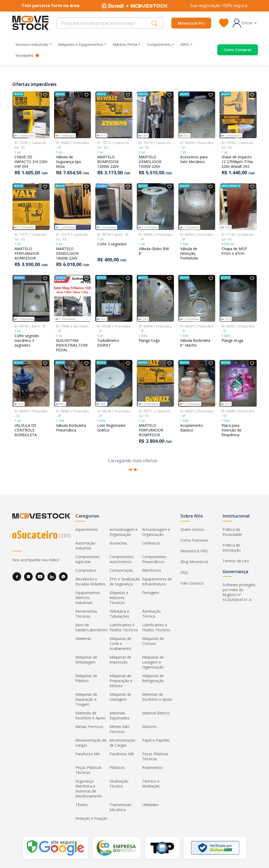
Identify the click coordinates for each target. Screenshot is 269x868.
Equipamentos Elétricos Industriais (88, 598)
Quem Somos (192, 529)
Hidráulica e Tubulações (119, 614)
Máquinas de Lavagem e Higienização (153, 662)
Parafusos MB (122, 754)
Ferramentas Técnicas (86, 614)
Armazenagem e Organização (124, 532)
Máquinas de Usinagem (120, 697)
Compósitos (86, 570)
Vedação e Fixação (91, 818)
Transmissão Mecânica (121, 807)
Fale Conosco (192, 583)
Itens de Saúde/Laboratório (91, 627)
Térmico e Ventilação (151, 784)
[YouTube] (40, 577)
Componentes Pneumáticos (154, 559)
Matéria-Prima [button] (125, 44)
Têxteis (82, 805)
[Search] (105, 23)
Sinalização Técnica (119, 784)
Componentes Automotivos (122, 559)
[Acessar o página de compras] (231, 50)
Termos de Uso (236, 561)
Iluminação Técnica (151, 614)
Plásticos (117, 767)
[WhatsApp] (63, 577)
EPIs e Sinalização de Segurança (125, 581)
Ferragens (151, 593)
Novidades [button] (27, 55)
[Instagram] (28, 577)
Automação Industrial (85, 546)
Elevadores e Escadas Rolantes (90, 581)
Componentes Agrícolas (87, 559)
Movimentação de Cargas (91, 743)
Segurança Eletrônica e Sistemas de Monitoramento (89, 789)
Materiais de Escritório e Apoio (157, 697)
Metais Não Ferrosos (120, 729)
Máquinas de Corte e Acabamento (120, 643)
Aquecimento (87, 529)
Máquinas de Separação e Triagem (86, 699)
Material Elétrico (156, 713)
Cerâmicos (151, 543)
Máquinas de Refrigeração (153, 678)
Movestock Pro (191, 23)
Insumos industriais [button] (32, 44)
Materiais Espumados (120, 715)
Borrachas (118, 543)
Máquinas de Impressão (120, 660)
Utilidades (150, 805)
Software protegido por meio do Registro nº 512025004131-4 (239, 592)
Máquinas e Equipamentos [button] (81, 44)
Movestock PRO (194, 551)
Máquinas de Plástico (86, 678)
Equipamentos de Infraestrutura (157, 581)
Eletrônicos (152, 570)
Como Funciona (194, 540)
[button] (245, 23)
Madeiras (83, 638)
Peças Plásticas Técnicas (155, 756)
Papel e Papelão (156, 740)
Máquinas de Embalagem (86, 660)
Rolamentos (152, 767)
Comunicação (121, 570)
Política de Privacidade (232, 532)
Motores (149, 727)
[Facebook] (17, 577)
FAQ (184, 572)
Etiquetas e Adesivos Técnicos (119, 598)
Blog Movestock (194, 562)
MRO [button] (185, 44)
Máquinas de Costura (153, 641)
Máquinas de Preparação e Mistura (121, 681)
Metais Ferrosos (89, 727)
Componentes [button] (159, 44)
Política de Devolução (232, 548)
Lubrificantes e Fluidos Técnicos (124, 627)
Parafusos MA (87, 754)
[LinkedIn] (52, 577)
